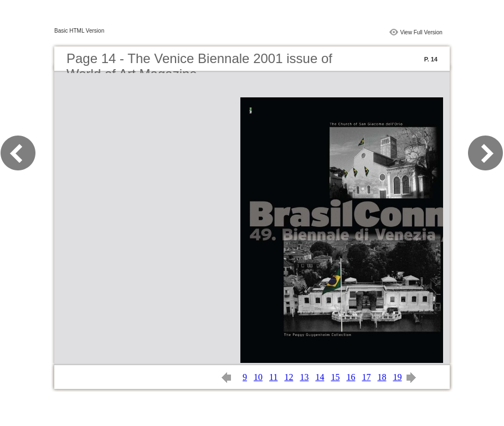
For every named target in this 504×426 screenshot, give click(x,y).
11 (273, 377)
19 (397, 377)
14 (320, 377)
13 (304, 377)
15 (335, 377)
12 (289, 377)
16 (351, 377)
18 (382, 377)
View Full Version (421, 32)
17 (366, 377)
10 (258, 377)
